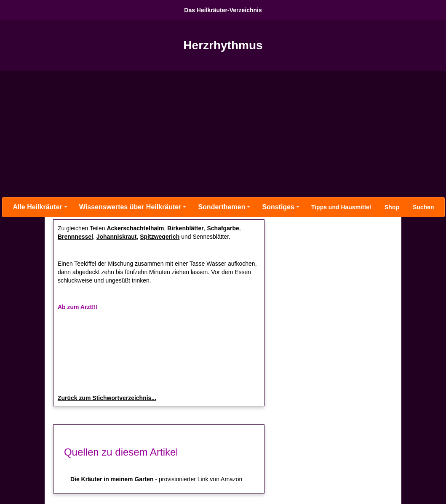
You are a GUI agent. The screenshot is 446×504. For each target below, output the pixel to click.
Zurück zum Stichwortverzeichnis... (107, 398)
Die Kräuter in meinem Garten (112, 479)
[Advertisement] (223, 134)
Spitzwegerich (160, 237)
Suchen (423, 207)
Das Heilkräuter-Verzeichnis (223, 10)
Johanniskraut (117, 237)
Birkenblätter (185, 228)
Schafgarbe (223, 228)
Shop (392, 207)
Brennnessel (75, 237)
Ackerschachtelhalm (135, 228)
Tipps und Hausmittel (341, 207)
